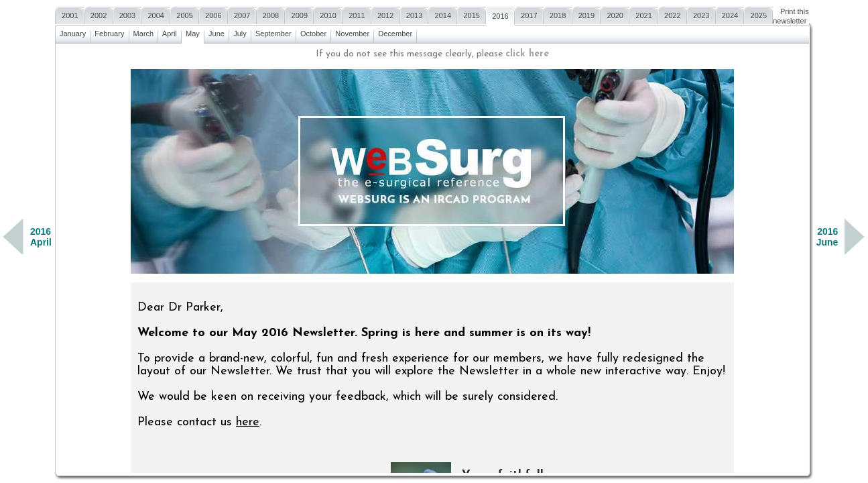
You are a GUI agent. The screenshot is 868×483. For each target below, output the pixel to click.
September (273, 32)
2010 (328, 14)
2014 (443, 14)
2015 (472, 14)
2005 (185, 14)
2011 (357, 14)
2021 (644, 14)
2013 (415, 14)
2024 (730, 14)
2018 (558, 14)
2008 (271, 14)
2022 (673, 14)
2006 (213, 14)
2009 (299, 14)
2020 (615, 14)
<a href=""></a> (432, 258)
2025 (758, 14)
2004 (156, 14)
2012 (386, 14)
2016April (41, 237)
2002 (99, 14)
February (109, 32)
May (193, 32)
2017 (529, 14)
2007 (242, 14)
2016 (500, 14)
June (216, 32)
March (144, 32)
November (352, 32)
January (73, 32)
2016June (827, 237)
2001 (70, 14)
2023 (701, 14)
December (395, 32)
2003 (128, 14)
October (313, 32)
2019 (587, 14)
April (170, 32)
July (240, 32)
